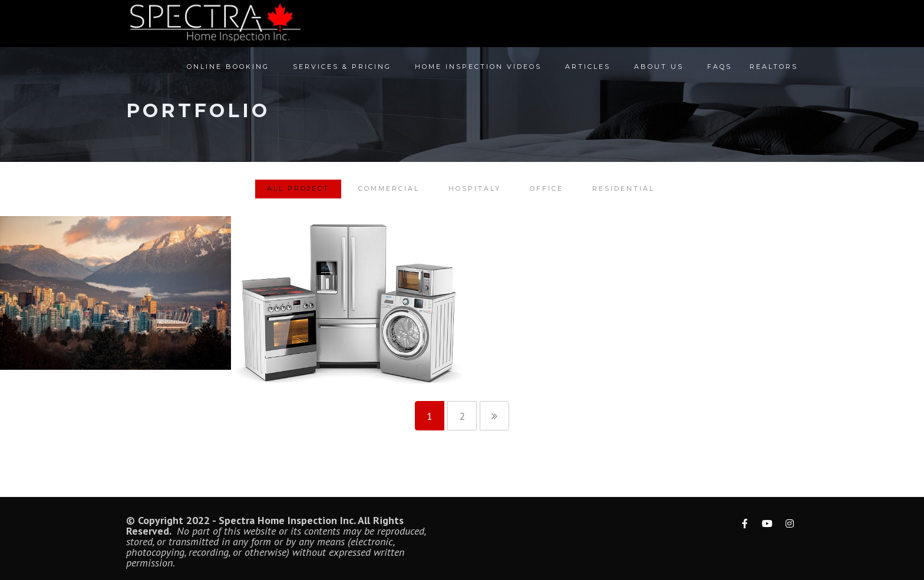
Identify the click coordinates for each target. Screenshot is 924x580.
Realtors (774, 71)
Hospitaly (475, 188)
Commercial (389, 188)
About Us (659, 71)
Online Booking (228, 71)
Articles (588, 71)
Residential (623, 188)
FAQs (720, 71)
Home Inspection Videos (478, 71)
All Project (298, 188)
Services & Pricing (342, 71)
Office (547, 188)
